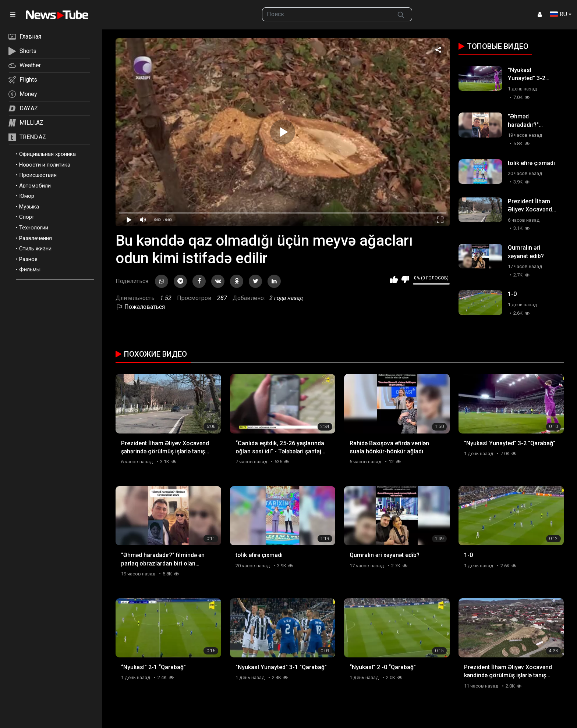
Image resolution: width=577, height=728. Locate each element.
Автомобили (35, 186)
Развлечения (36, 238)
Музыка (29, 207)
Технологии (34, 228)
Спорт (27, 217)
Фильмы (30, 270)
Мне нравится (394, 279)
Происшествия (38, 175)
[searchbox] (326, 14)
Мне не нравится (405, 279)
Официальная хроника (47, 154)
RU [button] (558, 14)
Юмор (27, 196)
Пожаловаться (140, 307)
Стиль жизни (35, 249)
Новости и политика (45, 165)
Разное (28, 259)
